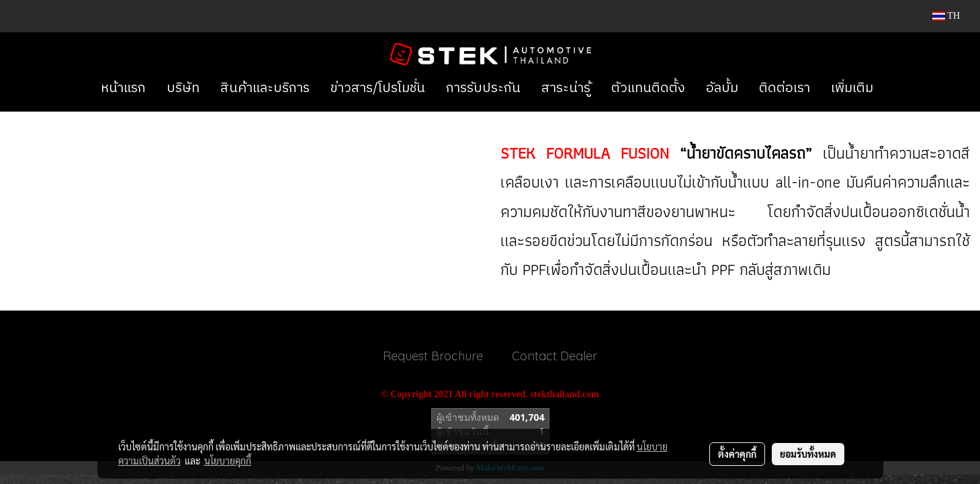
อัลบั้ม (722, 88)
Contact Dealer (554, 356)
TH (946, 16)
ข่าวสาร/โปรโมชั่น (378, 88)
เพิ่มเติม (852, 88)
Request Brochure (433, 356)
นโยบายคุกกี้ (228, 460)
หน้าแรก (123, 88)
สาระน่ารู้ (566, 88)
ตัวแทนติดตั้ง (648, 88)
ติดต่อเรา (785, 88)
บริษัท (183, 88)
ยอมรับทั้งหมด (808, 454)
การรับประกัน (483, 88)
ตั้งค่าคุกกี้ (737, 454)
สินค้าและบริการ (265, 88)
